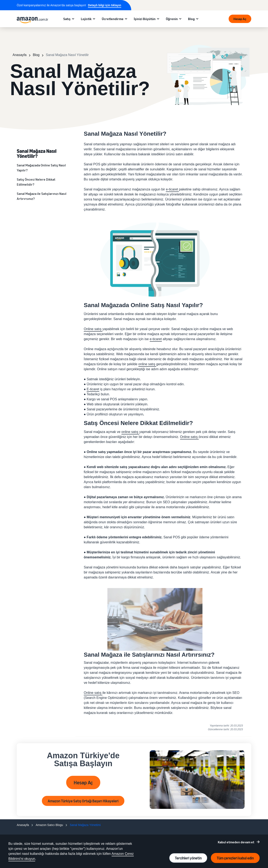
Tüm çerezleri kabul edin (235, 858)
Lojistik (86, 19)
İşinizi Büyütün (145, 19)
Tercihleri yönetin (188, 858)
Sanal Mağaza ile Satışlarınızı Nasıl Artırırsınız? (42, 196)
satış (98, 329)
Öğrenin (172, 19)
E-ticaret (93, 389)
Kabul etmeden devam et (236, 842)
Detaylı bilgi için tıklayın (105, 5)
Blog (191, 19)
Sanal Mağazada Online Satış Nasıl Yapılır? (41, 168)
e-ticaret (172, 189)
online (143, 364)
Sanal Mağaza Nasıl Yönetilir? (37, 153)
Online (89, 329)
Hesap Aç (240, 19)
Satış (67, 19)
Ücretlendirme (113, 19)
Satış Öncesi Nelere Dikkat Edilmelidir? (36, 182)
